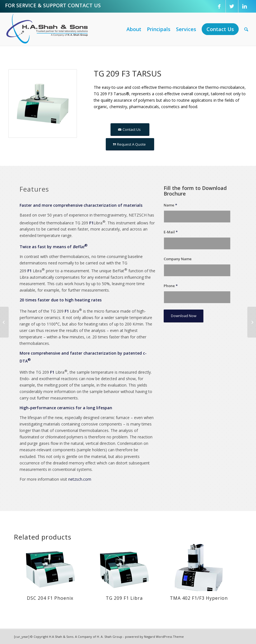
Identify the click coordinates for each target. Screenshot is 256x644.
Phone (171, 286)
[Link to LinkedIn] (245, 6)
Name (170, 205)
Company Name (178, 259)
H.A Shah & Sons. (62, 637)
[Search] (246, 29)
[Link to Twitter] (232, 6)
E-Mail (171, 232)
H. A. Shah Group (110, 637)
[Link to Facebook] (219, 6)
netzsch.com (80, 479)
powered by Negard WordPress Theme (154, 637)
